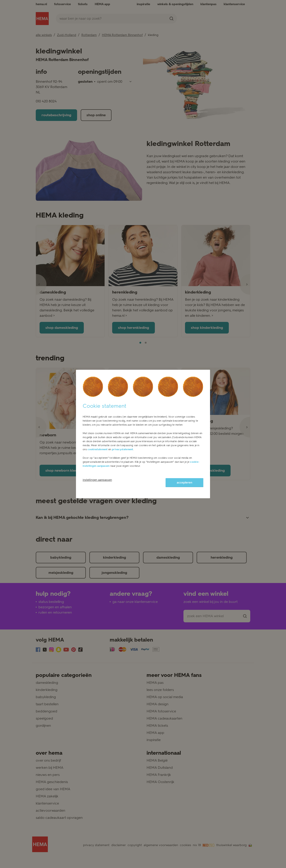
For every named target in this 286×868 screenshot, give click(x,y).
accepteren (184, 483)
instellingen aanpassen (97, 480)
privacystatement (123, 449)
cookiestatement (98, 449)
